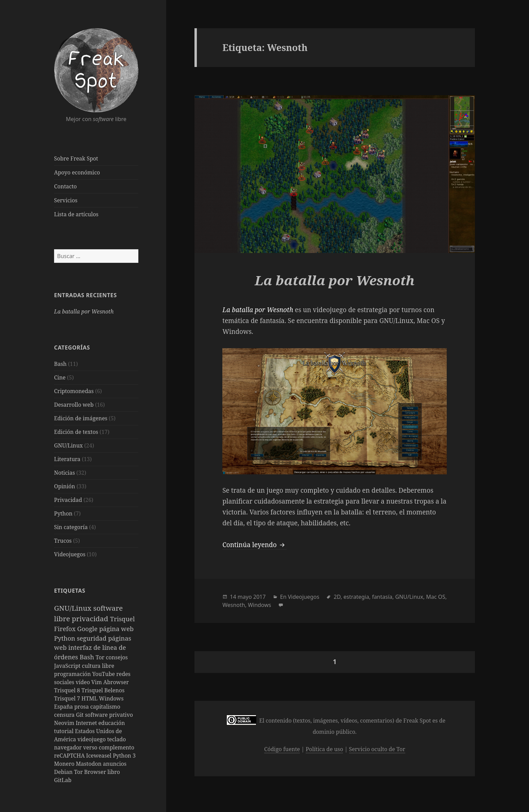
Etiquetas (70, 591)
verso (91, 747)
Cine (60, 377)
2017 (260, 597)
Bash (60, 364)
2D (337, 597)
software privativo (109, 715)
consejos (117, 657)
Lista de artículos (76, 214)
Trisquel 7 (68, 698)
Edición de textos (76, 432)
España (64, 707)
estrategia (356, 597)
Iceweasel (99, 756)
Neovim (65, 723)
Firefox (66, 629)
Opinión (65, 486)
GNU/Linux (69, 445)
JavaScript (68, 666)
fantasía (382, 597)
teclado (116, 739)
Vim (97, 682)
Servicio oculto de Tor (377, 749)
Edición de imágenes (81, 418)
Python (63, 513)
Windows (111, 698)
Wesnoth (234, 605)
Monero (65, 764)
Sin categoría (71, 527)
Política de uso (324, 749)
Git (81, 715)
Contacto (65, 186)
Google (88, 629)
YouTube (104, 674)
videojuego (92, 739)
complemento (117, 747)
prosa (82, 707)
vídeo (83, 682)
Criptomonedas (74, 391)
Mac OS (436, 597)
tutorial (64, 731)
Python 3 (124, 756)
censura (65, 715)
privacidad (91, 619)
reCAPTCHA (70, 756)
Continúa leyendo (254, 545)
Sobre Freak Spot (76, 158)
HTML (90, 698)
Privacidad (68, 500)
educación (112, 723)
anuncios (115, 764)
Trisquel (123, 619)
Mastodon (89, 764)
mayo (245, 597)
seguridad (92, 638)
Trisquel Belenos (103, 690)
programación (73, 674)
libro (114, 772)
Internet (87, 723)
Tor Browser (91, 772)
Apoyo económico (77, 172)
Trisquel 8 (68, 690)
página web (116, 629)
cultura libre (98, 666)
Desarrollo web (74, 405)
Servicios (66, 200)
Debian (64, 772)
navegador (69, 747)
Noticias (64, 473)
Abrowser (116, 682)
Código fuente (282, 749)
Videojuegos (70, 554)
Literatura (67, 459)
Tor (101, 657)
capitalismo (105, 707)
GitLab (63, 780)
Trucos (63, 541)
